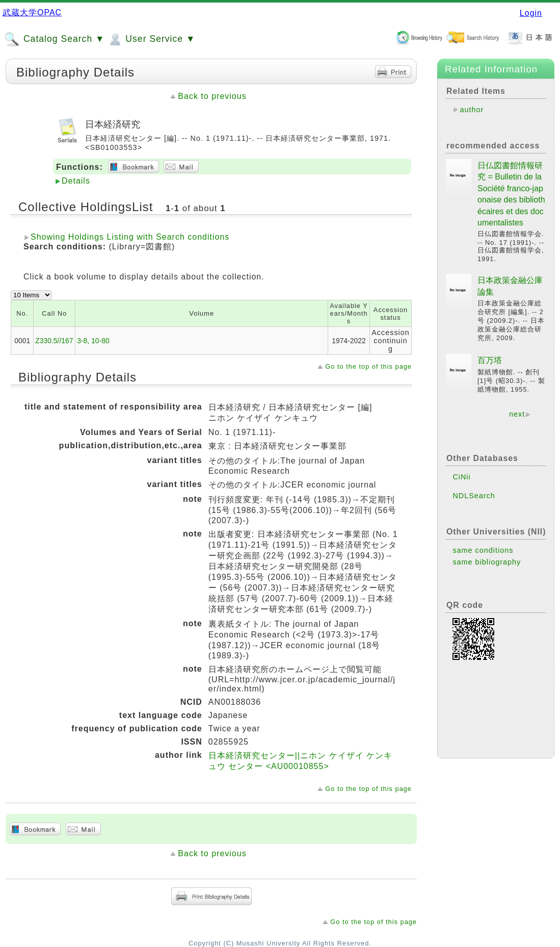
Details (76, 181)
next (517, 414)
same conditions (483, 550)
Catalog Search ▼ (54, 39)
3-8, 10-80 (93, 341)
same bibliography (487, 562)
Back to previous (212, 96)
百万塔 (490, 360)
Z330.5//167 (54, 341)
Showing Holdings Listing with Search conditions (130, 237)
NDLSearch (474, 496)
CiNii (461, 477)
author (472, 110)
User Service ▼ (151, 39)
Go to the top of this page (368, 366)
